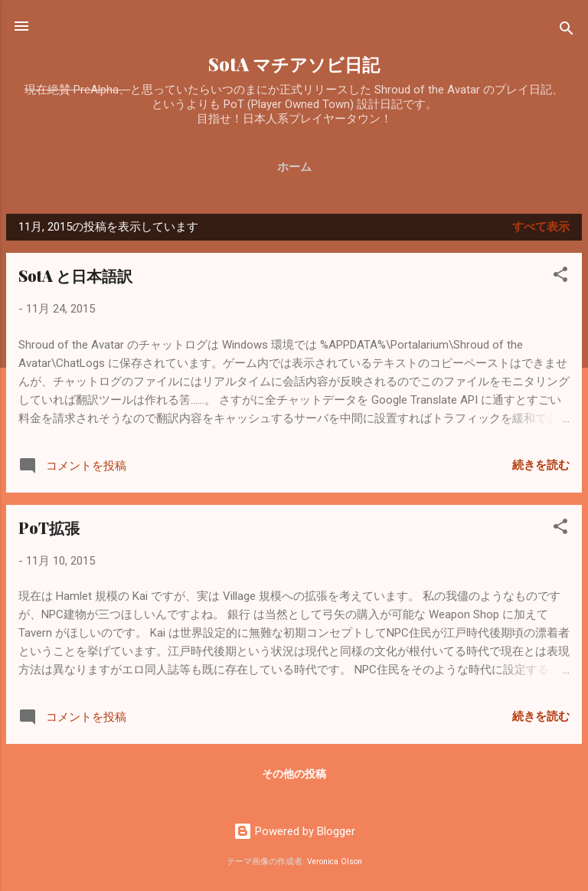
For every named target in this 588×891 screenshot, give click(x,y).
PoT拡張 (49, 527)
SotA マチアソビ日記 (294, 64)
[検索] (567, 31)
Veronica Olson (335, 862)
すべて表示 (541, 227)
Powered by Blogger (294, 831)
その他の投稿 (294, 774)
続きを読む (541, 465)
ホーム (294, 167)
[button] (560, 277)
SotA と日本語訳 (75, 275)
